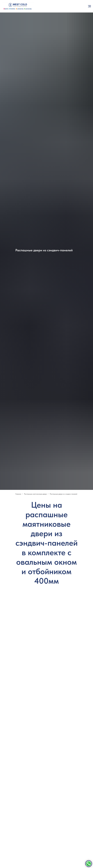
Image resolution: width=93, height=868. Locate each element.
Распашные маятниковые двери (35, 494)
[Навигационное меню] (89, 6)
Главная (18, 494)
